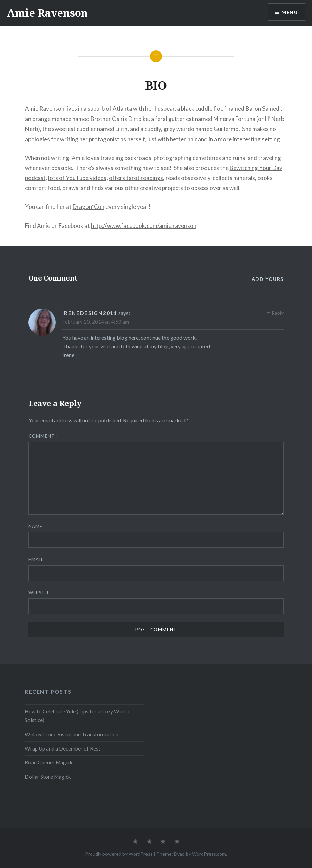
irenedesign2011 (90, 313)
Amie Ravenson (47, 13)
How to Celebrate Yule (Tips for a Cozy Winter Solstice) (77, 716)
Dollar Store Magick (48, 777)
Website (39, 593)
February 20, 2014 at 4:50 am (96, 322)
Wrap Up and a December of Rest (63, 748)
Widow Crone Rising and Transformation (72, 734)
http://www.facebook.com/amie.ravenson (144, 226)
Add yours (268, 279)
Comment (44, 436)
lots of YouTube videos (77, 178)
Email (36, 559)
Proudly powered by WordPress (119, 854)
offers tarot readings (136, 178)
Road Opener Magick (49, 762)
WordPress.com (209, 854)
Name (36, 526)
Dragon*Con (89, 207)
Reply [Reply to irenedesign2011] (278, 313)
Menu (290, 12)
